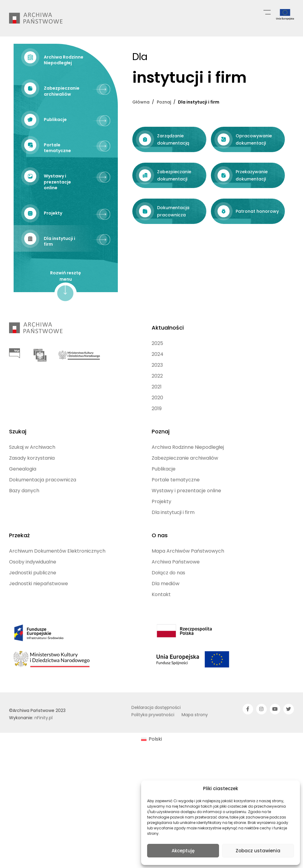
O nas (160, 570)
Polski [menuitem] (155, 774)
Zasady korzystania (32, 493)
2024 (158, 389)
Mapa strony (195, 749)
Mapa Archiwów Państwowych (188, 586)
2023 (157, 400)
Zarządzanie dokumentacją (52, 266)
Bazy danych (24, 525)
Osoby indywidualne (33, 597)
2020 (157, 432)
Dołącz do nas (168, 607)
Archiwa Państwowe (176, 597)
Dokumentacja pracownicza (43, 514)
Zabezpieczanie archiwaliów (185, 493)
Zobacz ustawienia (258, 851)
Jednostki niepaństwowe (39, 618)
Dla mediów (166, 618)
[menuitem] (151, 774)
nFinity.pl (44, 752)
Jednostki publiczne (33, 607)
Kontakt (161, 629)
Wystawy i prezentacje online (186, 525)
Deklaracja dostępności (156, 742)
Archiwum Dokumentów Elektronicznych (57, 586)
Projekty (161, 536)
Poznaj (161, 466)
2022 (157, 411)
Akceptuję (183, 851)
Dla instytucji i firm (173, 547)
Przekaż (19, 570)
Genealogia (23, 504)
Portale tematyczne (176, 514)
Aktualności (168, 362)
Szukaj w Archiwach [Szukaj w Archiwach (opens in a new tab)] (32, 482)
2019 (157, 443)
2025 (157, 378)
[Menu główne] (267, 12)
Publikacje (164, 504)
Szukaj (18, 466)
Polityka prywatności (153, 749)
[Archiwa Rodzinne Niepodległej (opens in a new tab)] (66, 59)
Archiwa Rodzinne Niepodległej (188, 482)
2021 (157, 421)
